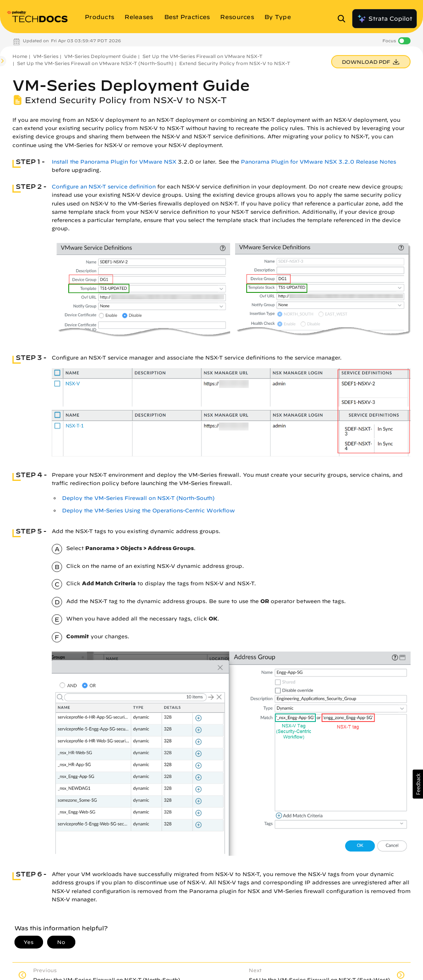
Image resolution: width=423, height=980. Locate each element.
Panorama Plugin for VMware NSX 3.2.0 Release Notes (318, 162)
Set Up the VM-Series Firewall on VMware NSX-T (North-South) (95, 63)
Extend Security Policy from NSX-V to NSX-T (235, 63)
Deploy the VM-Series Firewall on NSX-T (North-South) (138, 498)
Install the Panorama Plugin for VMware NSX (114, 162)
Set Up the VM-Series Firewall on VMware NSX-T (202, 56)
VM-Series (46, 56)
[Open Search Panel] (344, 19)
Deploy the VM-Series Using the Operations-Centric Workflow (148, 511)
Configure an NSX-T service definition (104, 187)
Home (20, 56)
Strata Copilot (385, 19)
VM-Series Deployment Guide (100, 56)
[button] (418, 784)
